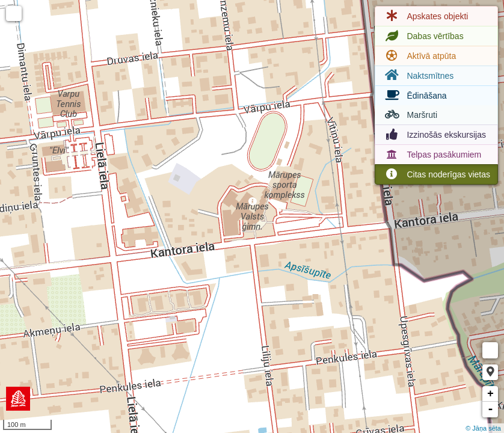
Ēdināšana (414, 96)
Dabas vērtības (423, 36)
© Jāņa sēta (483, 428)
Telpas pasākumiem (432, 155)
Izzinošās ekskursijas (434, 135)
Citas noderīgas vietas (436, 174)
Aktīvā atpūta (419, 56)
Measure (490, 350)
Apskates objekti (425, 16)
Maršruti (410, 115)
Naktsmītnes (418, 75)
